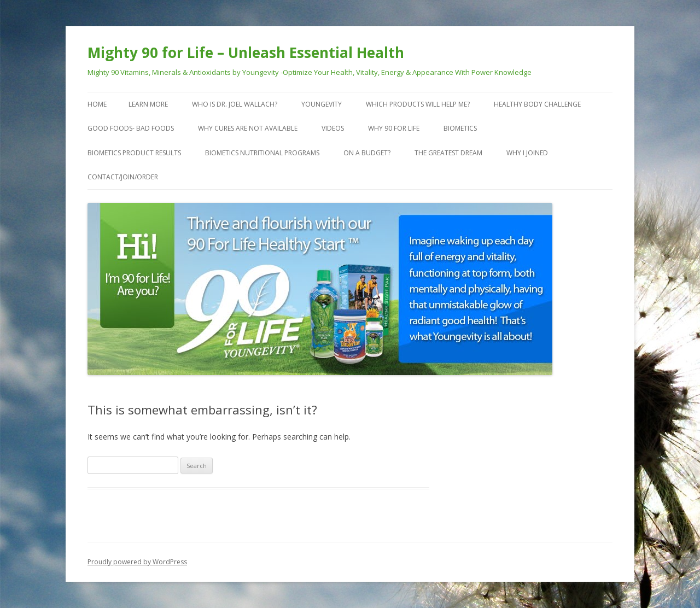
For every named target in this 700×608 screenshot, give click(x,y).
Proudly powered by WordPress (137, 562)
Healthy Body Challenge (537, 104)
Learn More (148, 104)
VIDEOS (333, 128)
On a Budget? (367, 153)
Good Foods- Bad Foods (131, 128)
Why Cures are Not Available (248, 128)
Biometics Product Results (134, 153)
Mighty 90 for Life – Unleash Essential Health (246, 52)
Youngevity (322, 104)
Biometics (460, 128)
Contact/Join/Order (123, 177)
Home (97, 104)
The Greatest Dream (448, 153)
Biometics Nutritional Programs (262, 153)
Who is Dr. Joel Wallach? (235, 104)
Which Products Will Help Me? (418, 104)
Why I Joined (527, 153)
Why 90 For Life (394, 128)
